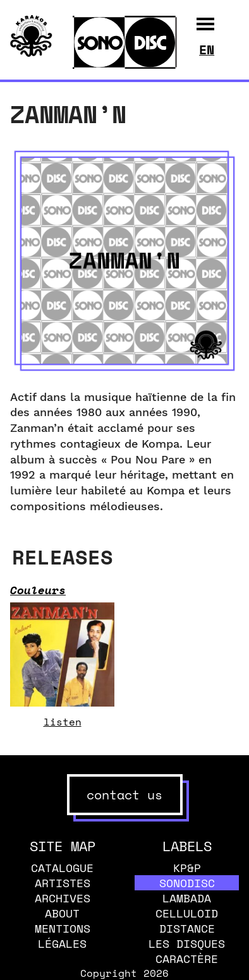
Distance (187, 928)
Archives (63, 898)
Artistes (63, 883)
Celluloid (187, 913)
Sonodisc (187, 883)
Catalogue (62, 868)
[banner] (31, 53)
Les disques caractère (187, 951)
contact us (124, 795)
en (207, 50)
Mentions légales (63, 936)
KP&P (187, 868)
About (62, 913)
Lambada (187, 898)
